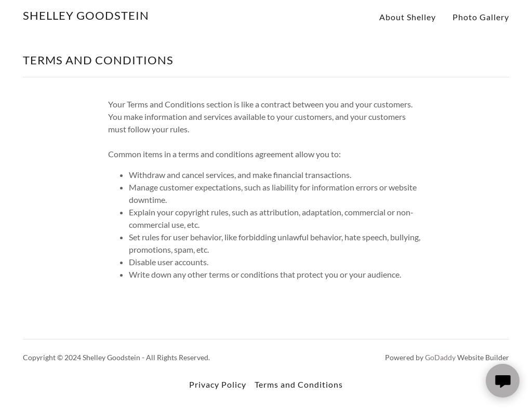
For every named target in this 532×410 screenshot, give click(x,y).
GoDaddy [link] (440, 357)
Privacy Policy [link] (218, 384)
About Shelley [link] (408, 17)
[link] (86, 16)
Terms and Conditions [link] (299, 384)
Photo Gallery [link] (481, 17)
